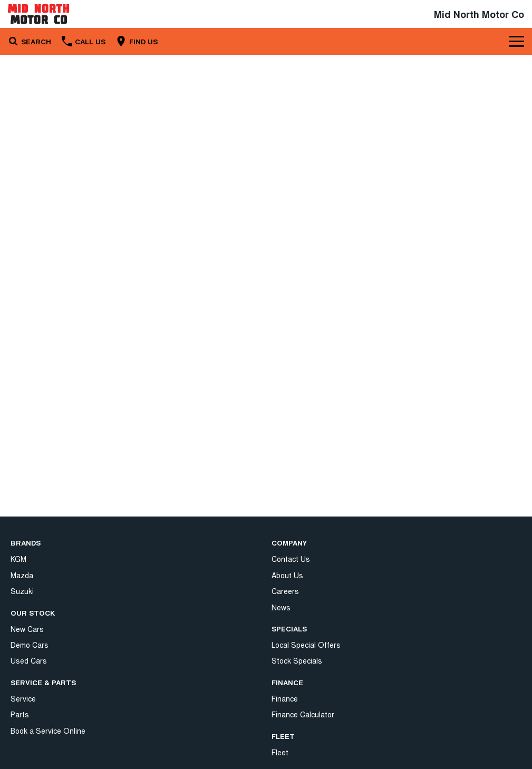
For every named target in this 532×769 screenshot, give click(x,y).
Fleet (280, 666)
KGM (18, 559)
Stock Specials (297, 575)
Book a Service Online (48, 731)
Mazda (22, 575)
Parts (20, 714)
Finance (285, 612)
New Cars (27, 629)
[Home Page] (38, 14)
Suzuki (22, 591)
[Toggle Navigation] (517, 41)
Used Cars (29, 660)
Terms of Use (295, 720)
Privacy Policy (294, 704)
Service (23, 698)
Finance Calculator (303, 629)
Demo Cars (30, 645)
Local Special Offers (306, 559)
